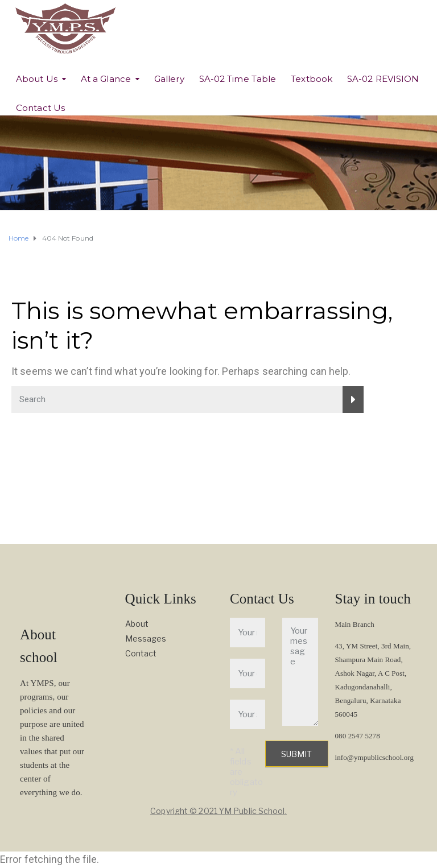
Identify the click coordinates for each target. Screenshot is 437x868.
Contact (141, 653)
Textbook (312, 79)
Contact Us (40, 108)
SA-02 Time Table (238, 79)
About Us (37, 79)
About (137, 624)
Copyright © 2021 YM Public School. (218, 811)
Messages (146, 638)
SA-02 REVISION (383, 79)
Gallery (169, 79)
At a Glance (106, 79)
